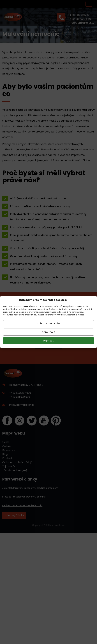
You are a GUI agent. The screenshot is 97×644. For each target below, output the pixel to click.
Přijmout (48, 341)
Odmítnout (48, 332)
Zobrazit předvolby (49, 323)
